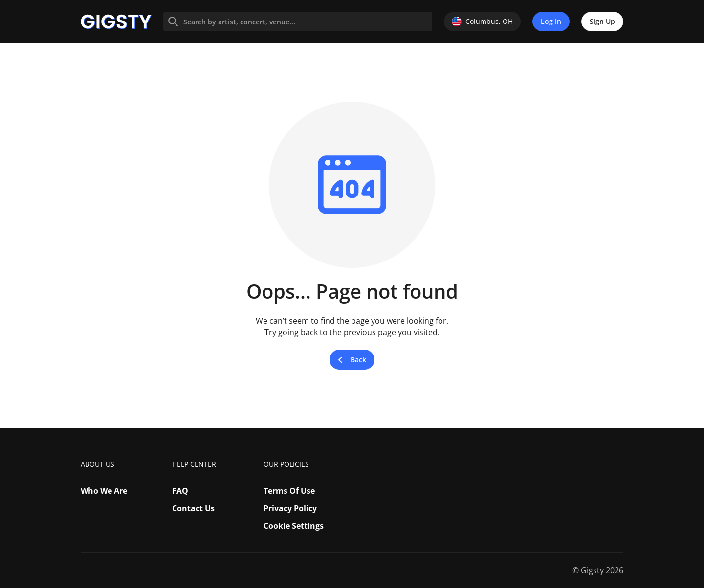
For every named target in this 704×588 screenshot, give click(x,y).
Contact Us (193, 508)
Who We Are (104, 491)
